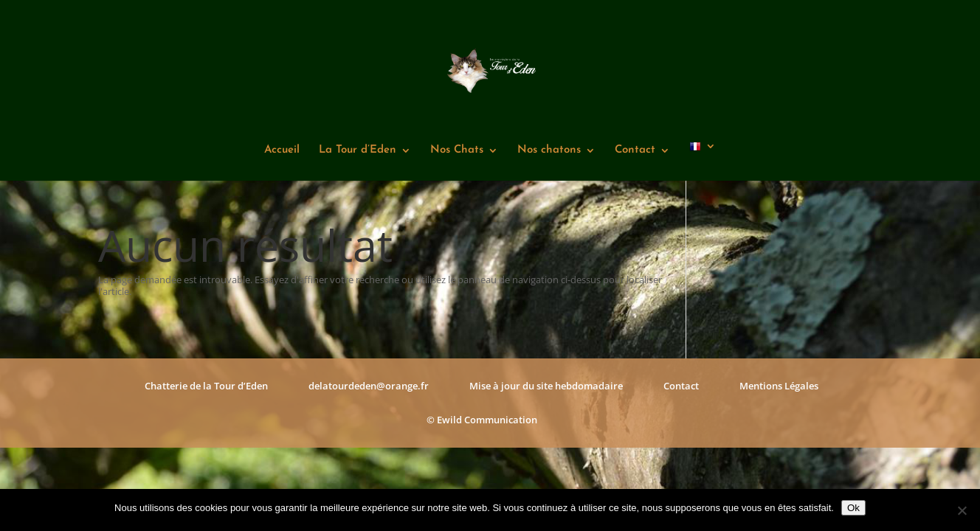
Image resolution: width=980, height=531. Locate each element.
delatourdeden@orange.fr (369, 386)
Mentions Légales (779, 386)
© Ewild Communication (482, 420)
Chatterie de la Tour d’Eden (206, 386)
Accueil (282, 150)
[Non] (962, 510)
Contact (635, 150)
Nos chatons (549, 150)
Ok (853, 508)
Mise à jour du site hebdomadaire (546, 386)
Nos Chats (457, 150)
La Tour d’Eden (358, 150)
